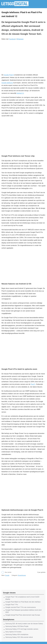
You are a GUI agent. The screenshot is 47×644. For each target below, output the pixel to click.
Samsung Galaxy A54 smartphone (17, 634)
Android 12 (20, 93)
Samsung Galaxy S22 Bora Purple (17, 626)
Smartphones (22, 575)
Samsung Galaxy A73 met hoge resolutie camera (22, 629)
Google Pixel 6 (9, 75)
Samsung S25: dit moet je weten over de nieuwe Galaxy (24, 624)
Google (7, 575)
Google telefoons (7, 83)
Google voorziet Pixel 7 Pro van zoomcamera (21, 607)
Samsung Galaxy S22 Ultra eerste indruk (19, 637)
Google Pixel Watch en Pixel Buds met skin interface (23, 602)
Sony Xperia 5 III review (13, 632)
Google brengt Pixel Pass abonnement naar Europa (23, 615)
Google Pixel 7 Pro (12, 605)
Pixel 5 (33, 384)
